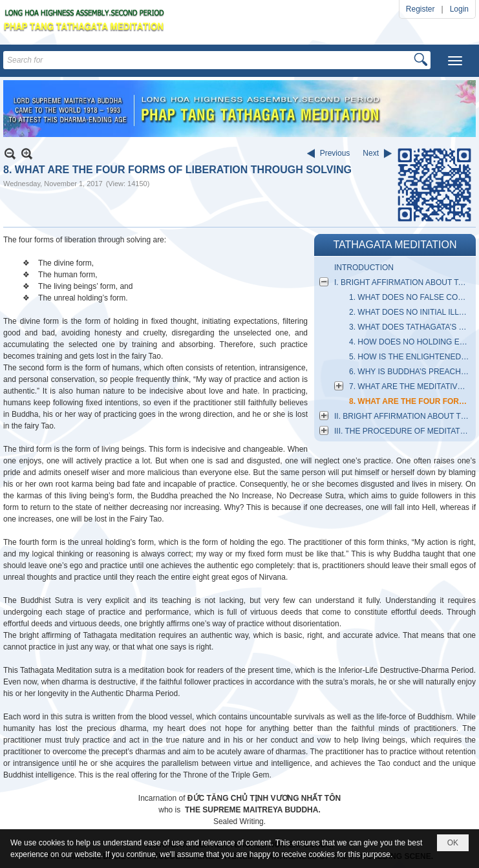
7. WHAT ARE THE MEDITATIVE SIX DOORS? (411, 386)
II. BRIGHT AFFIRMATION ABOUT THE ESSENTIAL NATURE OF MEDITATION (403, 416)
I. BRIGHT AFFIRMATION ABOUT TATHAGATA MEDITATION (403, 282)
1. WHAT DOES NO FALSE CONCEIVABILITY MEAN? (411, 297)
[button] (455, 61)
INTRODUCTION (364, 268)
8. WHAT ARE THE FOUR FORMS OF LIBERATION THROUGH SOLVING (411, 401)
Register (420, 9)
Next (371, 153)
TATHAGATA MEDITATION (395, 245)
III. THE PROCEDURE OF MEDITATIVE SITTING (403, 431)
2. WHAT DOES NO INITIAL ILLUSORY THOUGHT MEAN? (411, 312)
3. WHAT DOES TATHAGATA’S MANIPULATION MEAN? (411, 327)
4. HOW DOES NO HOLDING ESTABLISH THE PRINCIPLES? (411, 342)
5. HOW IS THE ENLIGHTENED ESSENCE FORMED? (411, 357)
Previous (335, 153)
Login (459, 9)
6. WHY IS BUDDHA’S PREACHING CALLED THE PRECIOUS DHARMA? (411, 372)
